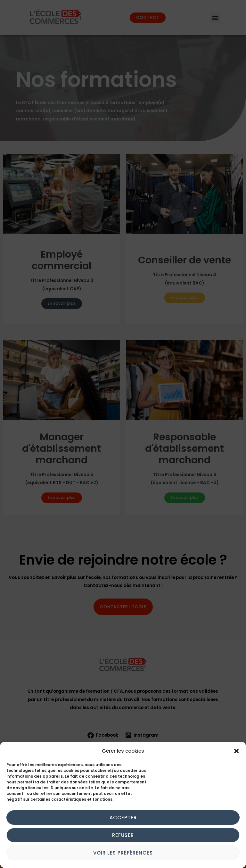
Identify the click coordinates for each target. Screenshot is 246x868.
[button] (236, 751)
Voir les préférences (123, 853)
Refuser (123, 835)
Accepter (123, 818)
